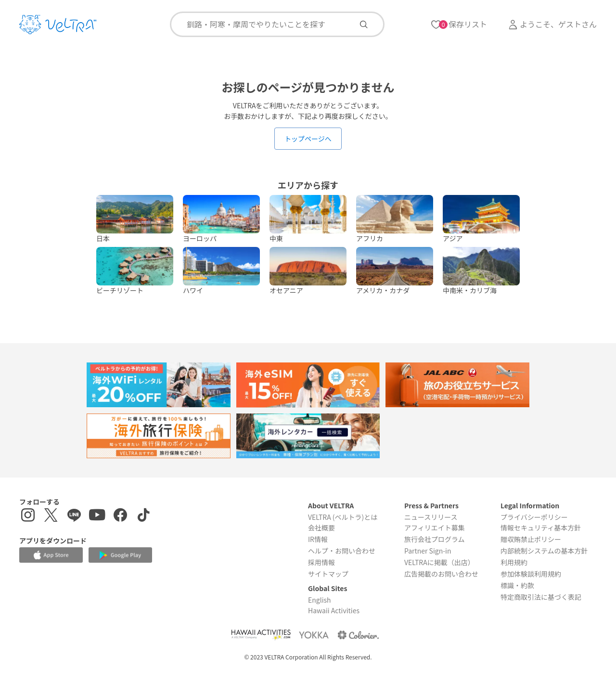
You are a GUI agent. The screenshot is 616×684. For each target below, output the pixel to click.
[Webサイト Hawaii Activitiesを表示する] (261, 635)
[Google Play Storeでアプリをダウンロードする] (120, 555)
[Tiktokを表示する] (143, 516)
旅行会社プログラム (435, 539)
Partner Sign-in (428, 551)
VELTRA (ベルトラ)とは (343, 517)
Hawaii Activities (334, 610)
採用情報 (321, 562)
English (320, 600)
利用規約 (514, 562)
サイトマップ (328, 574)
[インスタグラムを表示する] (28, 516)
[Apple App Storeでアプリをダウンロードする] (51, 555)
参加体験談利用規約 (531, 574)
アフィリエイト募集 (435, 528)
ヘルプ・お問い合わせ (342, 551)
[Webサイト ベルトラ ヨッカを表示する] (314, 635)
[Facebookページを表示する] (120, 516)
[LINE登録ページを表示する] (74, 516)
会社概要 (321, 528)
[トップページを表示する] (58, 25)
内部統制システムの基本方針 (544, 551)
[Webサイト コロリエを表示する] (358, 635)
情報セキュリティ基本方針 (541, 528)
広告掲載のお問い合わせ (441, 574)
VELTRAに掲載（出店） (439, 562)
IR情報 (318, 539)
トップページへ (308, 139)
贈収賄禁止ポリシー (531, 539)
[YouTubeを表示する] (97, 516)
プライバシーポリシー (534, 517)
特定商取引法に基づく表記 (541, 597)
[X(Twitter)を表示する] (51, 516)
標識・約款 (517, 585)
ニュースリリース (431, 517)
